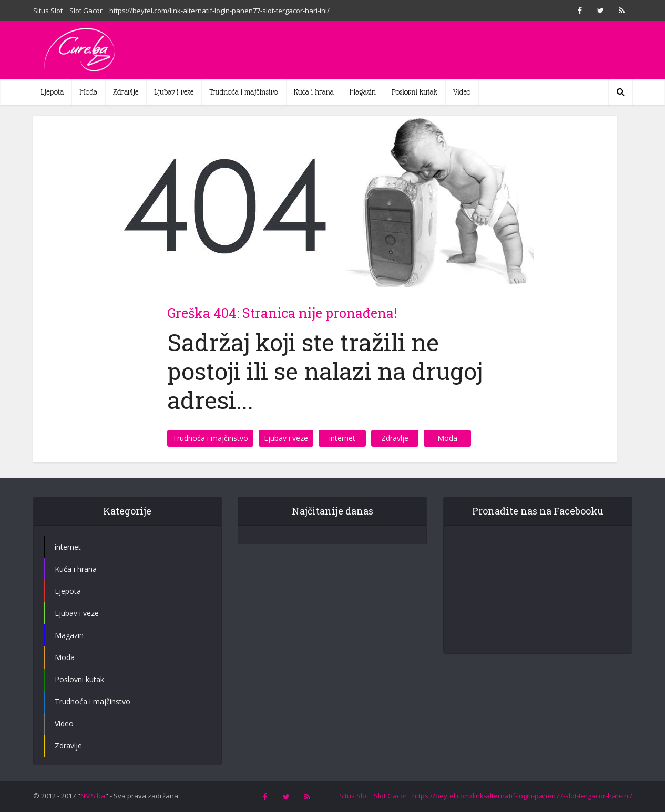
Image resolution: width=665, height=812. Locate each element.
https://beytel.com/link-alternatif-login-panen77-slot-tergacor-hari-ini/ (219, 11)
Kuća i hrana (314, 92)
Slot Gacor (86, 11)
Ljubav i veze (174, 92)
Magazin (363, 92)
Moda (88, 92)
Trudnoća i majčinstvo (244, 92)
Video (462, 92)
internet (342, 438)
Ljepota (53, 92)
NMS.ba (93, 796)
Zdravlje (126, 92)
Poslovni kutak (415, 92)
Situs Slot (48, 11)
